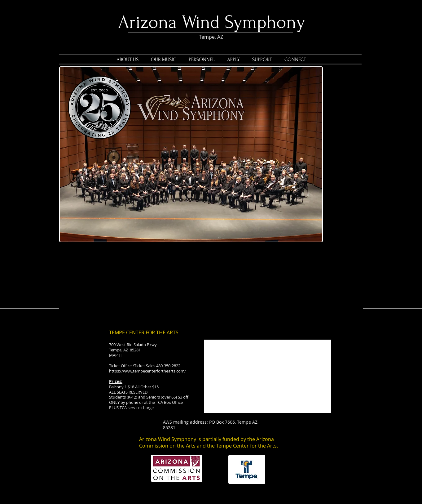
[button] (164, 60)
